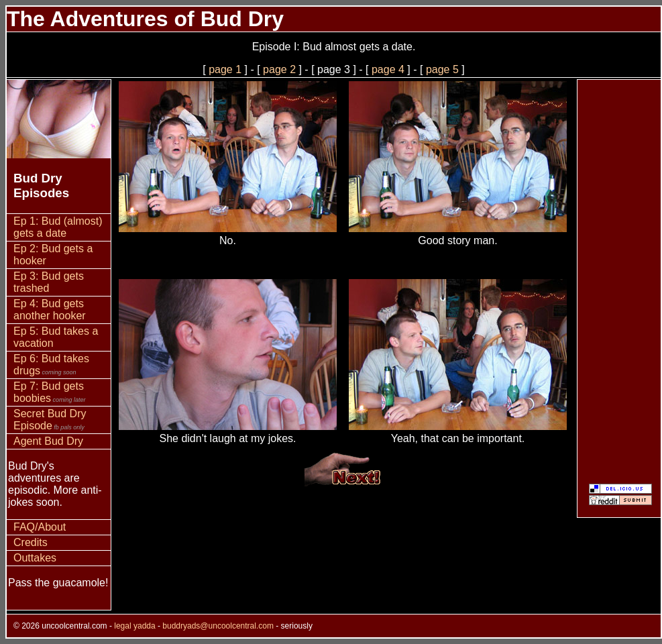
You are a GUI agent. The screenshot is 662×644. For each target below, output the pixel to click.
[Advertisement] (619, 281)
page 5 (442, 69)
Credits (31, 542)
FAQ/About (40, 527)
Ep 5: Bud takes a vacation (56, 337)
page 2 (279, 69)
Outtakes (35, 558)
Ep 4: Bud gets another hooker (50, 310)
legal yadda (134, 626)
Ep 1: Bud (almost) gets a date (58, 227)
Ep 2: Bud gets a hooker (53, 255)
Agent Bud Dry (48, 441)
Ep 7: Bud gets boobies (50, 392)
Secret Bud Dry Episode (50, 420)
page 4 (388, 69)
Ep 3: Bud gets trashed (49, 282)
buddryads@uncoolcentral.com (218, 626)
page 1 (225, 69)
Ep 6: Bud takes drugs (51, 365)
